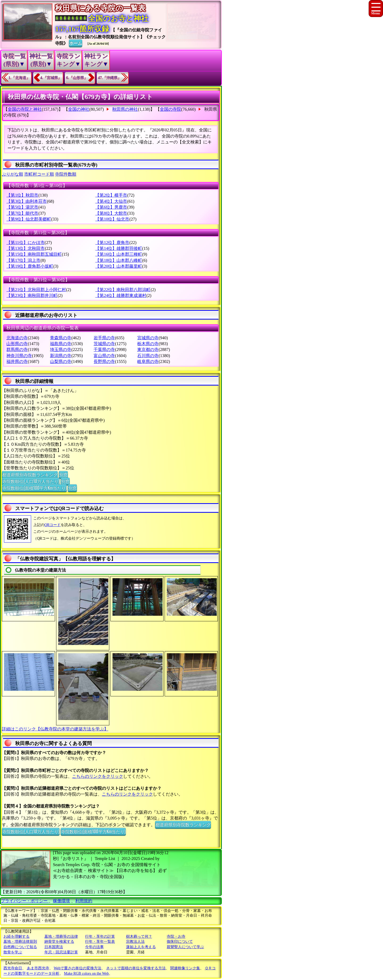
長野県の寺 (104, 361)
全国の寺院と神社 (25, 109)
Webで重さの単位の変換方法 (78, 968)
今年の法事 (94, 947)
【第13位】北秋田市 (26, 248)
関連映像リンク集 (185, 968)
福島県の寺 (61, 344)
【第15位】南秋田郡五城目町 (34, 254)
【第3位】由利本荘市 (27, 201)
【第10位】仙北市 (112, 219)
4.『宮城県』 (51, 78)
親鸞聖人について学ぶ (185, 947)
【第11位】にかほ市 (25, 243)
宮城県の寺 (148, 338)
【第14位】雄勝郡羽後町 (119, 248)
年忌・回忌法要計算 (61, 952)
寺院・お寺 (176, 936)
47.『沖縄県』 (110, 78)
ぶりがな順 (13, 174)
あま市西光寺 (38, 968)
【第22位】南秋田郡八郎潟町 (123, 290)
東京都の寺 (148, 350)
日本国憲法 (54, 947)
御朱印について (180, 942)
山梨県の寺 (61, 361)
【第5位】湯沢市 (22, 207)
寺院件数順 (66, 174)
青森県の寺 (61, 338)
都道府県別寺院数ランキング (30, 474)
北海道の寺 (17, 338)
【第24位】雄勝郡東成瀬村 (121, 295)
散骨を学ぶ (13, 952)
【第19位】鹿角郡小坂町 (30, 266)
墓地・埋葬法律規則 (20, 942)
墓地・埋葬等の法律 (61, 936)
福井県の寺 (17, 361)
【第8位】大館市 (111, 213)
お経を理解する (16, 936)
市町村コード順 (39, 174)
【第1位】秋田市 (22, 195)
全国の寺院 (170, 109)
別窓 (63, 474)
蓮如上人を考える (141, 947)
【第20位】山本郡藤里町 (119, 266)
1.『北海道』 (19, 78)
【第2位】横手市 (111, 195)
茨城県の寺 (104, 344)
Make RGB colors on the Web (87, 973)
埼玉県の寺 (61, 350)
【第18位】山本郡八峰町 (119, 260)
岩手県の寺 (104, 338)
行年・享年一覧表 (100, 942)
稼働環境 (61, 901)
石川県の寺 (148, 356)
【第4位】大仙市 (111, 201)
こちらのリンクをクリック (98, 776)
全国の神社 (79, 109)
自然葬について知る (20, 947)
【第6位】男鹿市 (111, 207)
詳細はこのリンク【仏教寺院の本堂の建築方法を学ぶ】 (55, 729)
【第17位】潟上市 (23, 260)
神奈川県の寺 (19, 356)
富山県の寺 (104, 356)
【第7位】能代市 (22, 213)
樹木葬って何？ (139, 936)
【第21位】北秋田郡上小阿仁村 (36, 290)
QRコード (53, 525)
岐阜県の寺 (148, 361)
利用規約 (84, 901)
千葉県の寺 (104, 350)
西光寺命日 (13, 968)
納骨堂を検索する (59, 942)
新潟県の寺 (61, 356)
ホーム (76, 43)
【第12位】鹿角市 (112, 243)
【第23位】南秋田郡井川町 (32, 295)
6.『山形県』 (77, 78)
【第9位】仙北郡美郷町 (29, 219)
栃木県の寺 (148, 344)
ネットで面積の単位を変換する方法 (136, 968)
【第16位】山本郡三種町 (119, 254)
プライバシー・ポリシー (25, 901)
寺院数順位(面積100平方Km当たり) (34, 488)
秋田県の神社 (125, 109)
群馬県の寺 (17, 350)
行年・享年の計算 (100, 936)
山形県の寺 (17, 344)
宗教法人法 (135, 942)
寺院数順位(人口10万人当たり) (31, 481)
